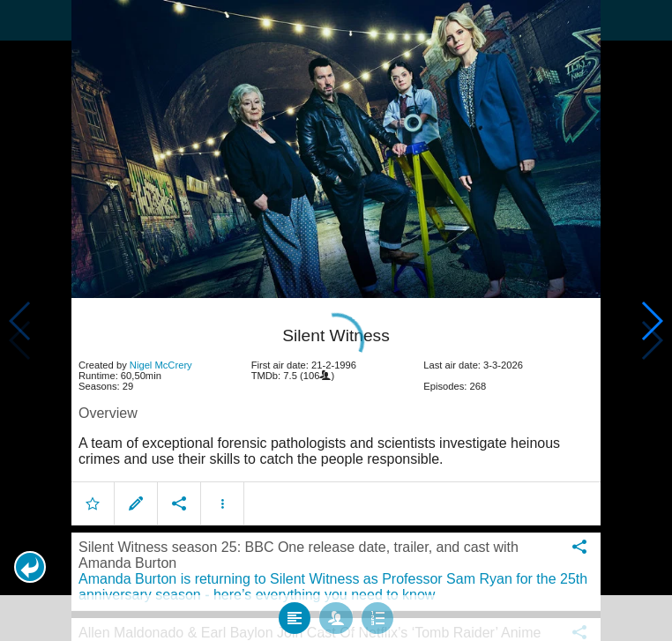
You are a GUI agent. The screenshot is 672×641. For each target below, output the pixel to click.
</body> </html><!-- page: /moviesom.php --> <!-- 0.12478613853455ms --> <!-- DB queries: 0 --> (336, 320)
